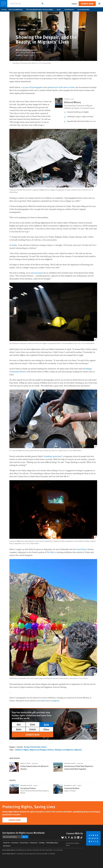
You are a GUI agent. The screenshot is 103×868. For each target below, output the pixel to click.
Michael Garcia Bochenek (26, 50)
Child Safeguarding (52, 843)
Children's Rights (22, 750)
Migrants (78, 750)
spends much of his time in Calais (61, 87)
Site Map (42, 843)
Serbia (14, 245)
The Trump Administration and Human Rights (41, 9)
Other (46, 729)
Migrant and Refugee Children (42, 750)
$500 (19, 729)
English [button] (74, 4)
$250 (46, 724)
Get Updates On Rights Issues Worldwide (24, 833)
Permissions (34, 843)
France (44, 747)
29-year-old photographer (33, 87)
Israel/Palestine (70, 9)
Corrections (15, 843)
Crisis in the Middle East (16, 9)
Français (32, 55)
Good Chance (82, 549)
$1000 (33, 729)
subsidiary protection (53, 456)
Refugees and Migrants (64, 750)
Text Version (7, 846)
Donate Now (87, 4)
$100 (33, 724)
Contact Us (6, 843)
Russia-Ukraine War (84, 9)
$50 (19, 724)
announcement (37, 273)
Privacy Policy (24, 843)
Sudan (60, 9)
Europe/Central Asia (32, 747)
